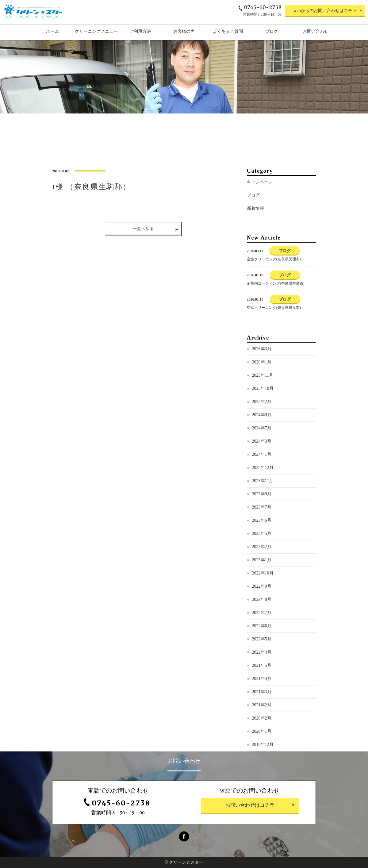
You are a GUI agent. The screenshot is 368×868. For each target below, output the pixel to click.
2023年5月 (262, 534)
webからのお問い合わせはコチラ (325, 11)
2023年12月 (263, 468)
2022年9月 (262, 586)
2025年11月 (263, 375)
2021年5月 (262, 665)
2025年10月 (263, 388)
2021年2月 (262, 705)
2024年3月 (262, 441)
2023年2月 (262, 547)
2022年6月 (262, 626)
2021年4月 (262, 679)
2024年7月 (262, 428)
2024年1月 (262, 454)
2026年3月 (262, 349)
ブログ (253, 195)
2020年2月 (262, 718)
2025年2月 (262, 402)
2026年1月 (262, 362)
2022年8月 (262, 599)
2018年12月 (263, 745)
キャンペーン (260, 182)
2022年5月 (262, 639)
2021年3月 (262, 692)
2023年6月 (262, 520)
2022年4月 (262, 652)
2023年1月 (262, 560)
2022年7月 (262, 613)
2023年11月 (263, 481)
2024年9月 (262, 415)
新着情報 (255, 208)
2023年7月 (262, 507)
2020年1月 (262, 731)
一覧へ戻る (143, 229)
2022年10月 (263, 573)
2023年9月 (262, 494)
